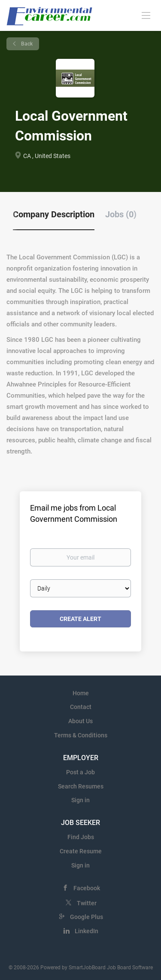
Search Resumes (81, 786)
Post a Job (80, 772)
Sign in (80, 800)
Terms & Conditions (81, 735)
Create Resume (81, 851)
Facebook (87, 888)
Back (26, 44)
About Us (80, 721)
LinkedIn (87, 931)
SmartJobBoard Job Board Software (111, 968)
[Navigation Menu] (146, 15)
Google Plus (87, 917)
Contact (81, 707)
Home (81, 693)
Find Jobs (81, 837)
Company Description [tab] (54, 214)
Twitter (87, 903)
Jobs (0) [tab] (121, 214)
